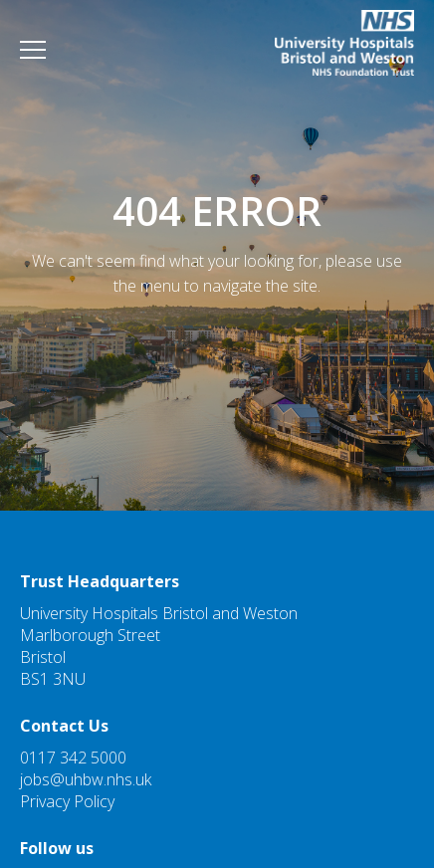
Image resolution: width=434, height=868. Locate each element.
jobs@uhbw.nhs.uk (86, 779)
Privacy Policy (67, 801)
